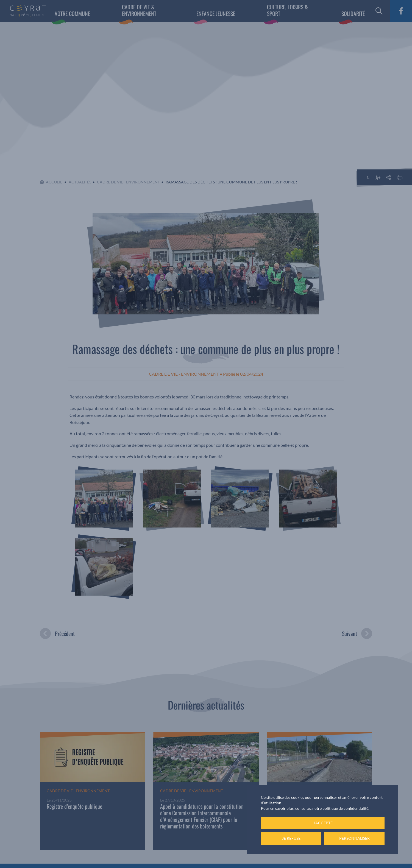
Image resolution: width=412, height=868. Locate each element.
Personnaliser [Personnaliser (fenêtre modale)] (354, 838)
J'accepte (323, 823)
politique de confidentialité (345, 808)
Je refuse (291, 838)
